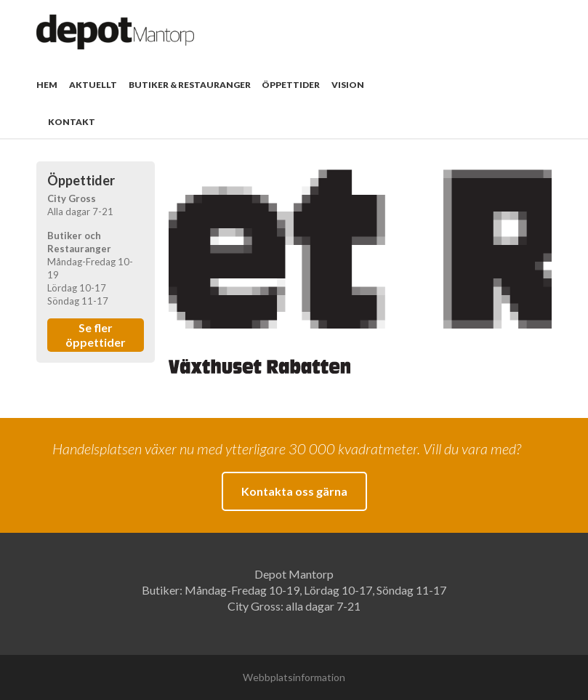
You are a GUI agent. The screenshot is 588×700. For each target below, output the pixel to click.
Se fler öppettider (96, 335)
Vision (348, 85)
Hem (47, 85)
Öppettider (291, 85)
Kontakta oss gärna (294, 491)
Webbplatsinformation (294, 677)
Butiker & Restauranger (190, 85)
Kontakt (72, 122)
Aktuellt (93, 85)
